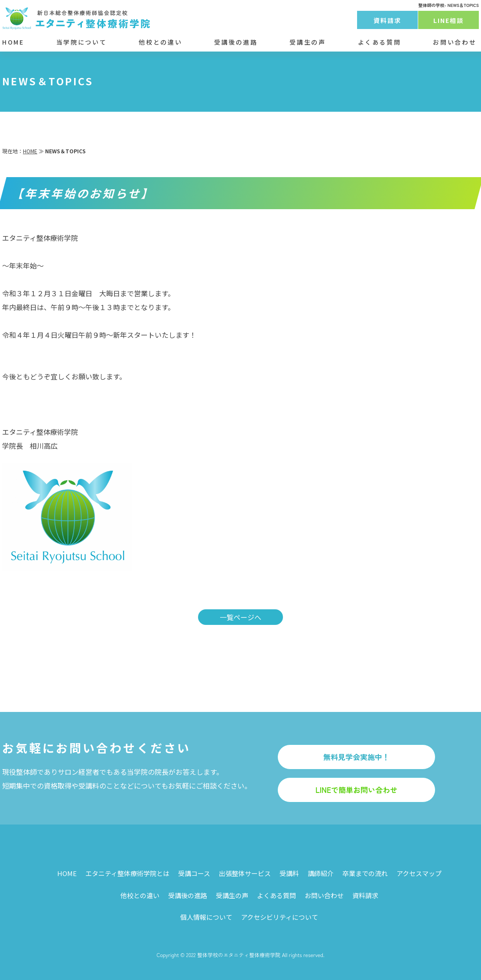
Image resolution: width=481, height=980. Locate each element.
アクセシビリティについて (279, 917)
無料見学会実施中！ (356, 757)
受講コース (194, 873)
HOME (13, 42)
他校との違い (160, 42)
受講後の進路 (236, 42)
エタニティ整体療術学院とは (127, 873)
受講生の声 (307, 42)
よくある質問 (380, 42)
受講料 (289, 873)
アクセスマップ (419, 873)
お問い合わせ (455, 42)
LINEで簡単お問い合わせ (356, 790)
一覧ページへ (240, 617)
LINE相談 (449, 20)
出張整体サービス (245, 873)
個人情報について (206, 917)
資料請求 (387, 20)
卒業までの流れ (365, 873)
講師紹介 (321, 873)
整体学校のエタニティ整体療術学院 (239, 955)
